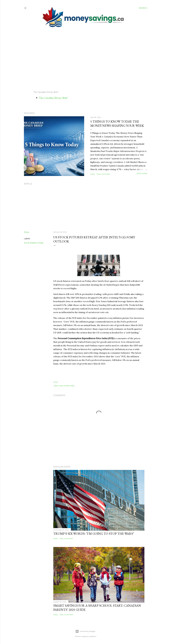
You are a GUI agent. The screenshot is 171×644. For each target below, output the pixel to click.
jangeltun (93, 636)
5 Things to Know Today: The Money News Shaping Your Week (117, 123)
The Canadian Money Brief (53, 98)
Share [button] (93, 174)
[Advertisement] (83, 59)
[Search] (143, 8)
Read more (142, 173)
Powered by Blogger (85, 631)
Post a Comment (103, 174)
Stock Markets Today (34, 243)
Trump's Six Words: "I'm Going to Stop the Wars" (94, 534)
